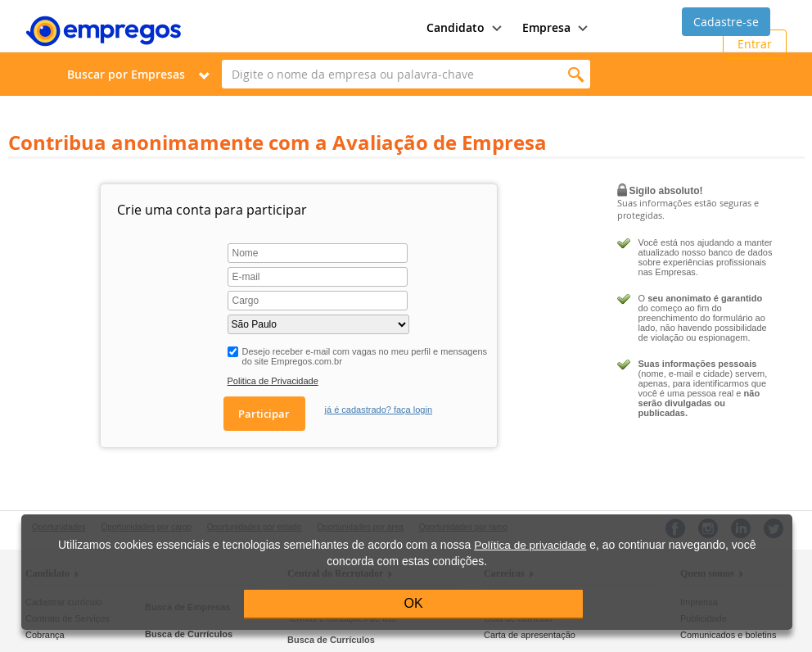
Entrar (755, 44)
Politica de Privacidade (273, 381)
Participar (264, 414)
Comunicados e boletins (728, 635)
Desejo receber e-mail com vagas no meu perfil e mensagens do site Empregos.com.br (365, 356)
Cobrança (45, 635)
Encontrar (576, 74)
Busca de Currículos (189, 634)
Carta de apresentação (530, 635)
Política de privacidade (530, 545)
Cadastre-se (726, 22)
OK (414, 603)
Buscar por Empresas (126, 74)
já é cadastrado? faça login (379, 410)
